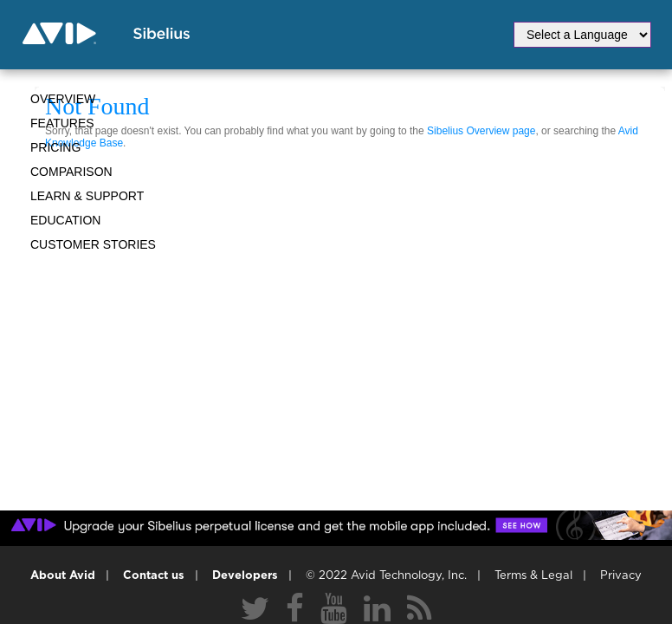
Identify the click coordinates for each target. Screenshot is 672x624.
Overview (63, 99)
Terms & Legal (533, 576)
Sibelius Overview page (481, 131)
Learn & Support (87, 196)
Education (65, 220)
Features (62, 123)
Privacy (621, 576)
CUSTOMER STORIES (93, 244)
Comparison (71, 172)
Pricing (55, 147)
